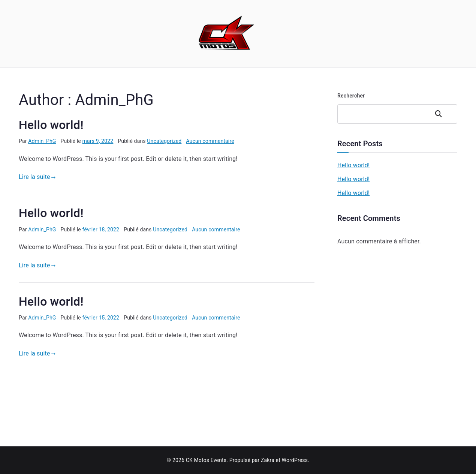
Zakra (268, 460)
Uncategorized (164, 141)
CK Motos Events (206, 460)
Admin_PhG (42, 141)
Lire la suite (37, 177)
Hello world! (51, 125)
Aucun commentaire (210, 141)
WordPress (295, 460)
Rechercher (351, 96)
